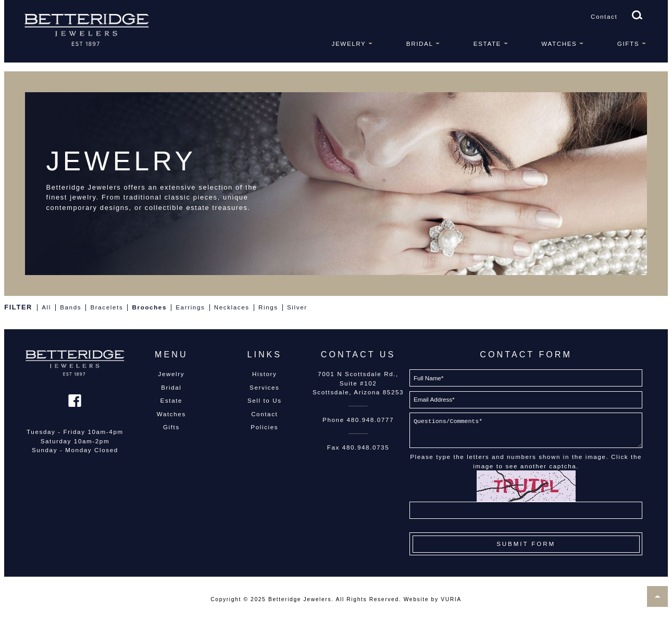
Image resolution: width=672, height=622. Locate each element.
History (264, 374)
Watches (559, 43)
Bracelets (107, 307)
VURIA (451, 599)
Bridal (420, 43)
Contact (604, 16)
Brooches (150, 307)
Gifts (628, 43)
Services (264, 387)
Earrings (190, 307)
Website (416, 599)
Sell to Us (265, 400)
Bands (71, 307)
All (46, 307)
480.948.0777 (370, 420)
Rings (268, 307)
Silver (297, 307)
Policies (264, 427)
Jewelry (349, 43)
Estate (487, 43)
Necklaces (232, 307)
